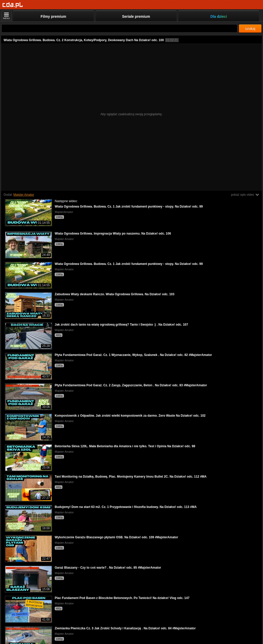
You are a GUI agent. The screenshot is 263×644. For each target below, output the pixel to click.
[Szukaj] (119, 28)
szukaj (250, 29)
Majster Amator (24, 195)
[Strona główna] (13, 5)
